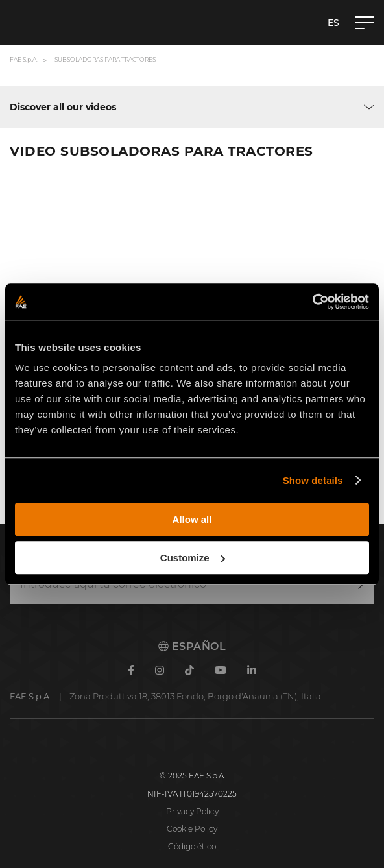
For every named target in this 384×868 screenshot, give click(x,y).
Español (192, 646)
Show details (313, 480)
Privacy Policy (192, 811)
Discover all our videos (63, 107)
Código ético (192, 846)
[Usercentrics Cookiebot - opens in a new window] (312, 302)
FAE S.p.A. (24, 59)
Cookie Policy (192, 829)
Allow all (192, 519)
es (333, 23)
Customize (193, 558)
